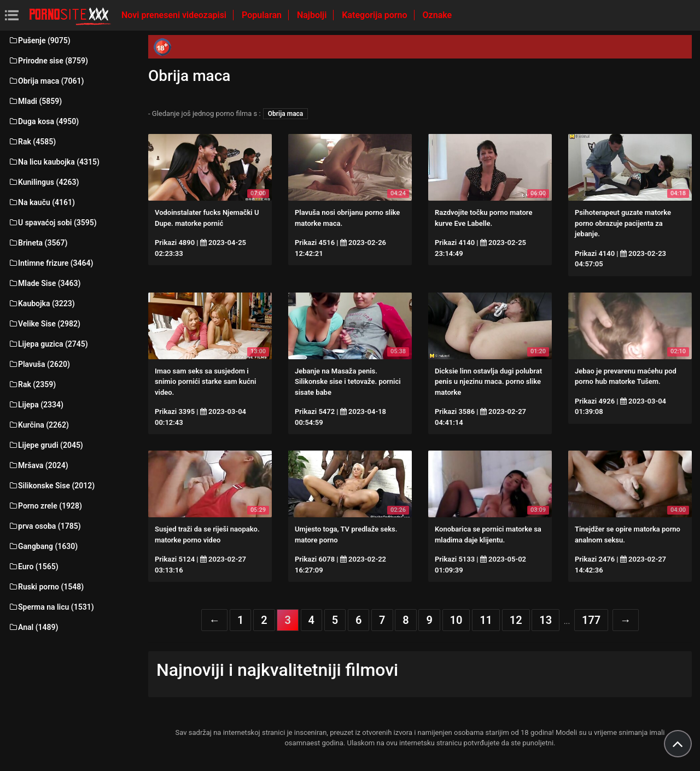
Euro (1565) (33, 566)
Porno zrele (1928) (45, 506)
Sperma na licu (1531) (51, 607)
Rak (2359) (32, 384)
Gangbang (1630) (43, 546)
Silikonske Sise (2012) (51, 486)
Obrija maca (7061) (46, 81)
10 (456, 620)
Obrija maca (286, 114)
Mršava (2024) (38, 465)
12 (516, 620)
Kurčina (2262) (39, 425)
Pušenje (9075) (39, 40)
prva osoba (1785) (45, 526)
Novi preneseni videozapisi (175, 15)
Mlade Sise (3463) (44, 283)
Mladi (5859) (35, 101)
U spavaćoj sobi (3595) (52, 223)
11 (486, 620)
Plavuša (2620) (39, 364)
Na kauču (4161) (42, 202)
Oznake (437, 15)
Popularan (263, 15)
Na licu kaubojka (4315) (54, 162)
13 (546, 620)
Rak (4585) (32, 142)
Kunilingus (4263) (43, 182)
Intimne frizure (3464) (51, 263)
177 (591, 620)
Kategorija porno (375, 15)
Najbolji (313, 15)
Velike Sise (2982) (44, 324)
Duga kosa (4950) (43, 121)
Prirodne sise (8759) (48, 61)
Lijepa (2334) (36, 405)
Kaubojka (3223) (42, 303)
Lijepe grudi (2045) (46, 445)
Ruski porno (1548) (46, 587)
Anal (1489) (33, 627)
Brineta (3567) (38, 243)
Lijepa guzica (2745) (48, 344)
